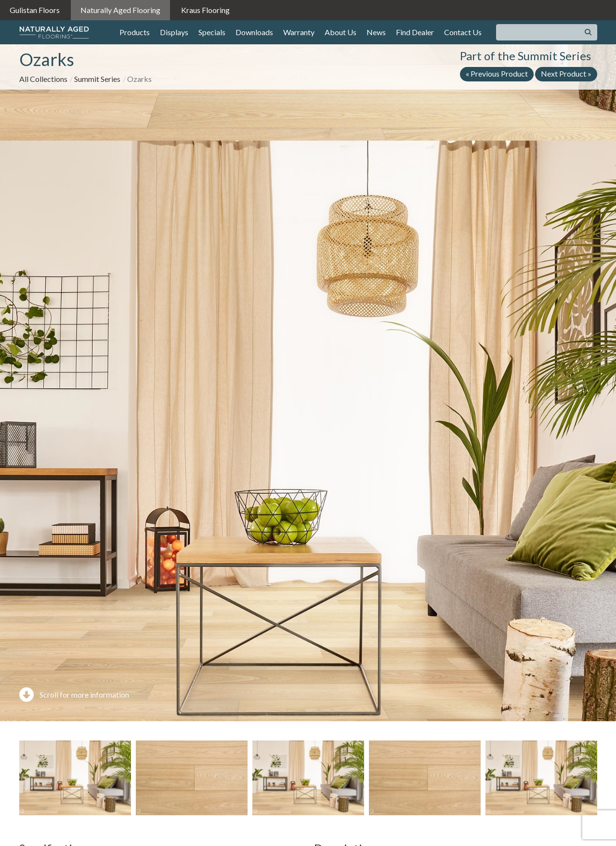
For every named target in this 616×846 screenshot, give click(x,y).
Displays (174, 32)
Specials (212, 32)
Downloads (254, 32)
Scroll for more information (74, 695)
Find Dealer (415, 32)
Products (135, 32)
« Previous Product (497, 73)
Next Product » (566, 73)
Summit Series (97, 79)
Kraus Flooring (205, 10)
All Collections (43, 79)
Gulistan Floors (35, 10)
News (376, 32)
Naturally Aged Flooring (120, 10)
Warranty (299, 32)
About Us (341, 32)
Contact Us (463, 32)
